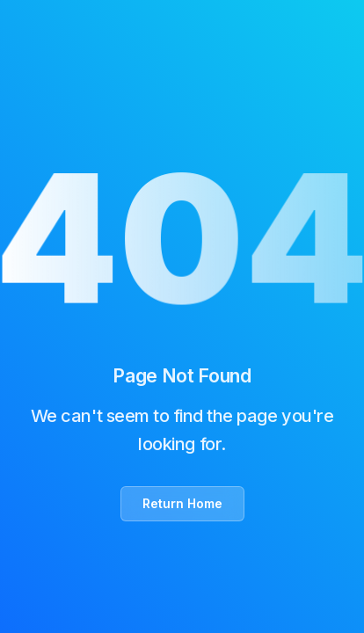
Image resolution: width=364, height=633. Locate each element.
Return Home (182, 503)
